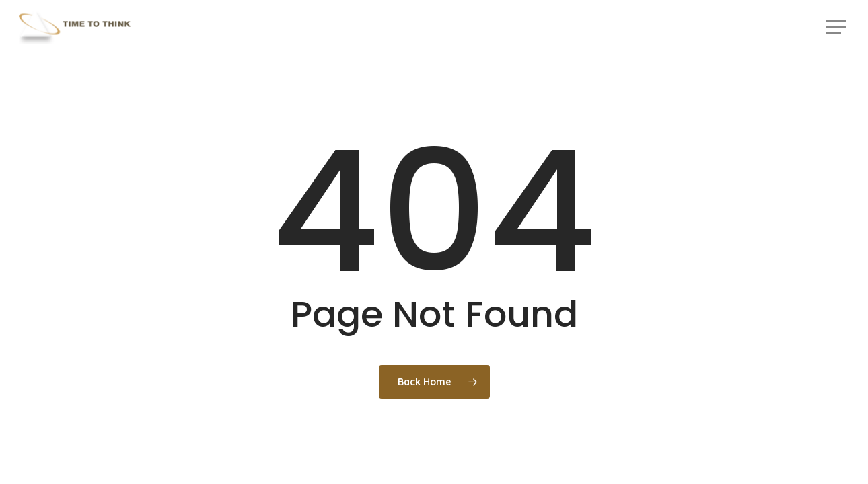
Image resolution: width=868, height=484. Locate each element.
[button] (838, 27)
